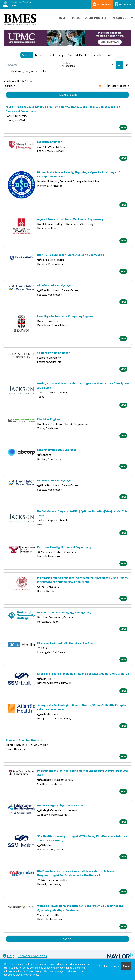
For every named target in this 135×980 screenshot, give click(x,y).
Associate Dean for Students (24, 740)
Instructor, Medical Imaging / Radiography (64, 612)
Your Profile (96, 18)
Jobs (76, 18)
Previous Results (67, 95)
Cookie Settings (109, 966)
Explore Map (56, 55)
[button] (127, 65)
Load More (68, 939)
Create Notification (118, 86)
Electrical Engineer (49, 142)
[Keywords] (32, 65)
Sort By (9, 86)
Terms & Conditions (32, 956)
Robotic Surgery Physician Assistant (60, 805)
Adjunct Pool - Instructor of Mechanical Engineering (70, 219)
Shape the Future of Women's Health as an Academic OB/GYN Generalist (83, 674)
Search (26, 55)
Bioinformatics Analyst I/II (54, 285)
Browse (39, 55)
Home (62, 18)
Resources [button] (121, 18)
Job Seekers (102, 4)
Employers (123, 4)
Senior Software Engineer (53, 353)
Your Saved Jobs (103, 55)
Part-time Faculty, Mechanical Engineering (64, 547)
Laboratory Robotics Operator (57, 450)
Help (9, 956)
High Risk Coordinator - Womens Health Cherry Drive (71, 255)
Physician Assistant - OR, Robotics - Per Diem (66, 643)
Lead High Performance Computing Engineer (66, 316)
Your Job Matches (79, 55)
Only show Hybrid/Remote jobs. (27, 71)
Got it (126, 966)
